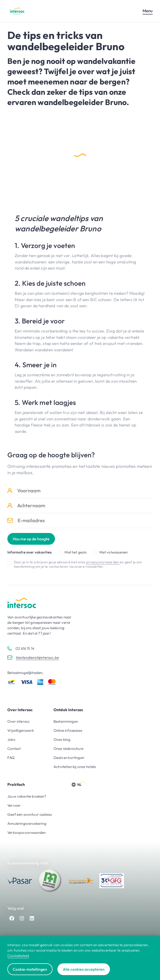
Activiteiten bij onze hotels (75, 767)
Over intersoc (19, 721)
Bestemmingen (66, 721)
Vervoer (14, 805)
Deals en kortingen (69, 758)
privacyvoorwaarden (103, 562)
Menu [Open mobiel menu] (148, 11)
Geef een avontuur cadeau (30, 814)
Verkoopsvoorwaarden (27, 832)
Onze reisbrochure (68, 749)
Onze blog (62, 739)
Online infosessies (68, 730)
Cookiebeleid (18, 956)
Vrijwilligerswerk (21, 730)
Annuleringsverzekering (27, 823)
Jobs (11, 739)
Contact (14, 749)
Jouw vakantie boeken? (27, 796)
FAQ (11, 758)
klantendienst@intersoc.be (37, 657)
